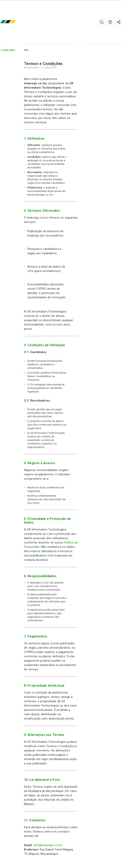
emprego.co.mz (14, 22)
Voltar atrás (9, 50)
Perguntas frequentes (110, 22)
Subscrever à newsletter (119, 22)
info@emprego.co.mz (48, 845)
